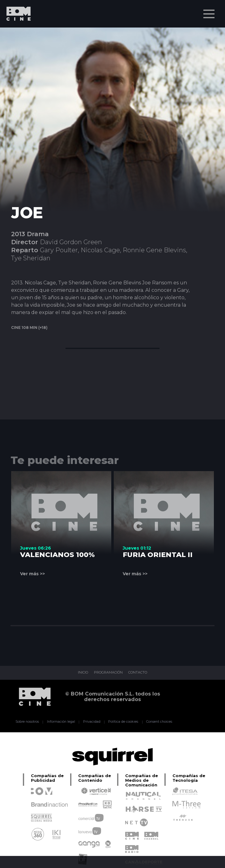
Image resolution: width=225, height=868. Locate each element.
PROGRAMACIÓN (107, 673)
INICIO (78, 673)
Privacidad (92, 722)
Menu (210, 11)
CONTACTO (142, 673)
